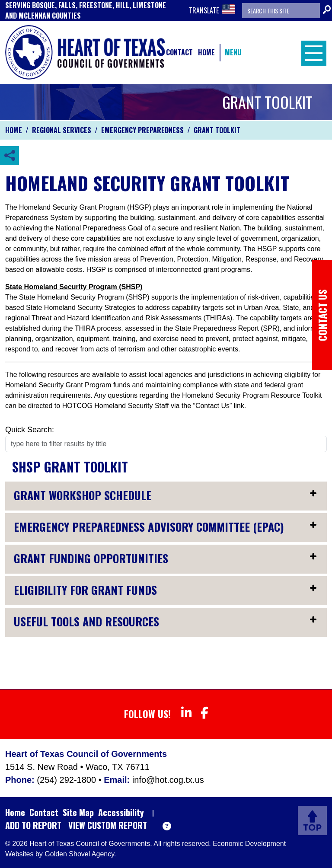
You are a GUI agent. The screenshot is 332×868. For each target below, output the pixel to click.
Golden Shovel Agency (79, 854)
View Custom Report (108, 825)
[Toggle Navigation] (312, 52)
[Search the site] (281, 11)
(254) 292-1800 (67, 780)
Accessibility (121, 812)
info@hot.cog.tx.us (168, 780)
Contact (179, 52)
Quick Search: (30, 430)
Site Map (78, 812)
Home (206, 52)
